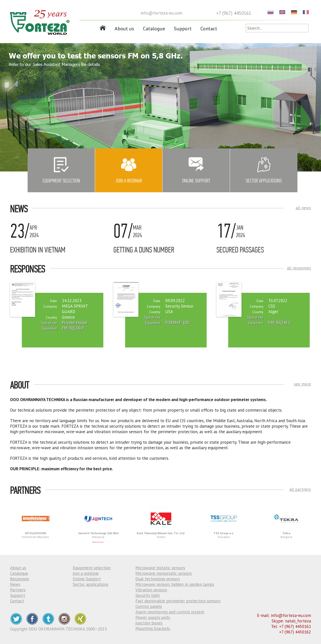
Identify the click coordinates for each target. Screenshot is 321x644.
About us (124, 29)
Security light (148, 595)
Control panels (149, 606)
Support (183, 29)
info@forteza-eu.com (162, 13)
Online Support (87, 579)
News (15, 584)
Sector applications (91, 584)
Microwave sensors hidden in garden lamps (175, 584)
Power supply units (153, 617)
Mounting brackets (153, 628)
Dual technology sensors (158, 579)
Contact (209, 29)
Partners (18, 590)
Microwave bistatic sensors (160, 568)
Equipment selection (92, 568)
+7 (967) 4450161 (234, 13)
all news (303, 208)
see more (302, 384)
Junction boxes (149, 623)
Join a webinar (86, 573)
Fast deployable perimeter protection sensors (178, 601)
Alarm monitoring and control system (170, 612)
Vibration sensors (151, 590)
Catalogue (154, 29)
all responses (299, 268)
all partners (300, 489)
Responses (20, 579)
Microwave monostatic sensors (164, 573)
